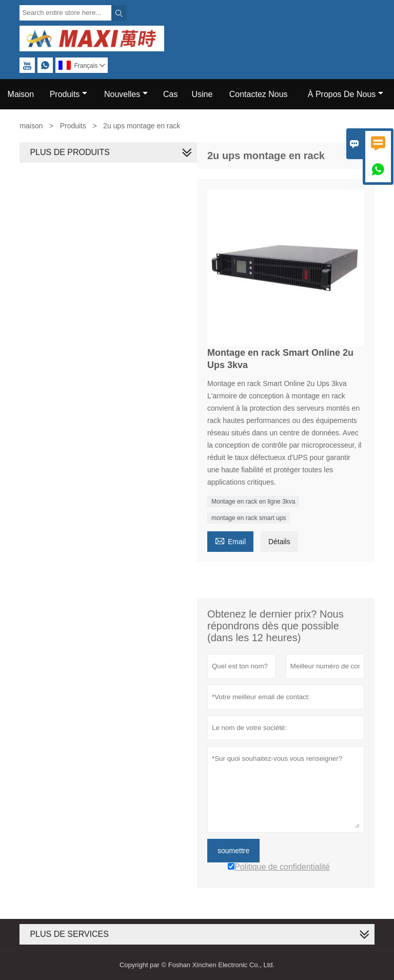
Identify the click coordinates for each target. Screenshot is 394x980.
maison (31, 126)
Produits (69, 94)
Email (230, 540)
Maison (21, 94)
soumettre (233, 851)
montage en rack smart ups (249, 518)
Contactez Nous (259, 94)
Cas (170, 94)
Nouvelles (126, 94)
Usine (202, 94)
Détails (279, 542)
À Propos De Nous (346, 94)
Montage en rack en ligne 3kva (253, 502)
